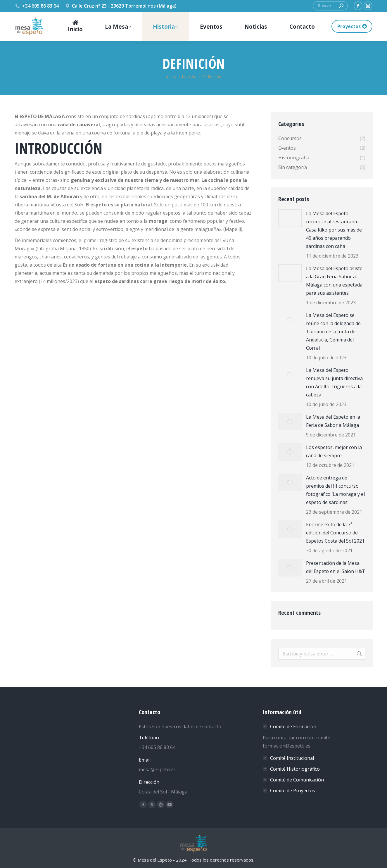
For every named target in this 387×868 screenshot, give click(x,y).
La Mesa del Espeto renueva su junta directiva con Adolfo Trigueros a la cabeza (334, 382)
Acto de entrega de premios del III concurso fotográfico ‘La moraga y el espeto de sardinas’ (335, 490)
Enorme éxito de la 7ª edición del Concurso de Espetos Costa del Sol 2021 (335, 533)
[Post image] (290, 218)
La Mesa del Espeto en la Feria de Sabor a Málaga (333, 421)
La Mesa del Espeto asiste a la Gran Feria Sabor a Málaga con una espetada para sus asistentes (334, 281)
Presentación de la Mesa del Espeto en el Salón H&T (336, 567)
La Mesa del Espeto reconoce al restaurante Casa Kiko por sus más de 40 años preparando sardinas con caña (334, 230)
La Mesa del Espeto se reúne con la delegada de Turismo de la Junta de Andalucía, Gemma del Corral (333, 332)
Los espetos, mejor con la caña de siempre (334, 451)
